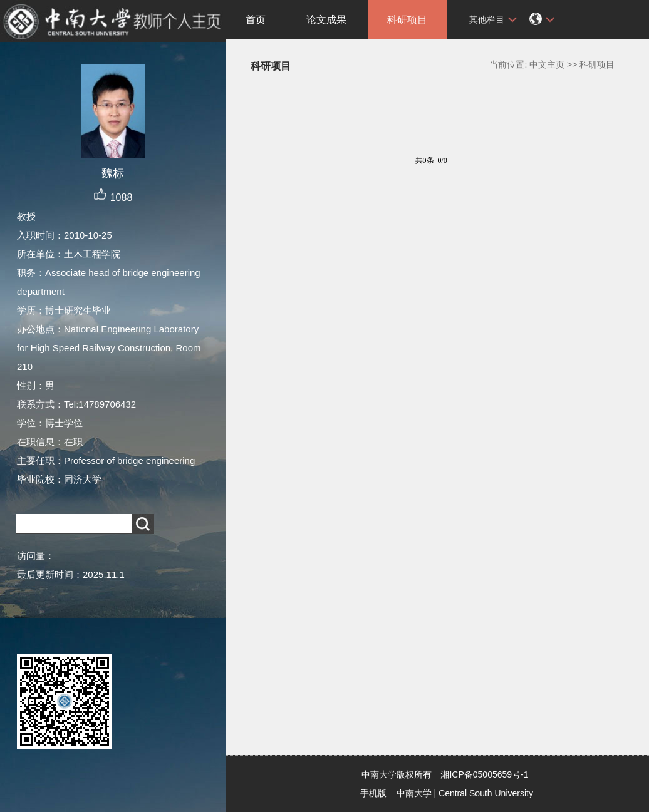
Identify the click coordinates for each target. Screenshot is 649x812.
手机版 (373, 793)
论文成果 (326, 20)
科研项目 (407, 20)
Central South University (486, 793)
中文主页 (547, 64)
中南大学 (414, 793)
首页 (256, 20)
